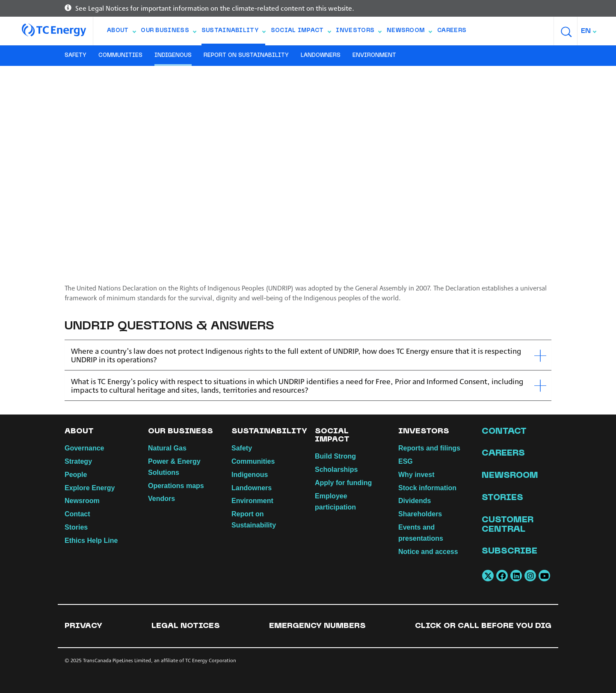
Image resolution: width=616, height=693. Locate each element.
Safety (76, 56)
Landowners (321, 56)
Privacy (83, 626)
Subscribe (509, 551)
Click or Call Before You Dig (483, 626)
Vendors (161, 499)
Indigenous (173, 56)
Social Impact (301, 33)
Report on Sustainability (246, 56)
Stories (76, 527)
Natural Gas (167, 448)
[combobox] (589, 31)
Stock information (427, 488)
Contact (77, 514)
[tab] (308, 355)
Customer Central (508, 525)
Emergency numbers (317, 626)
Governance (84, 448)
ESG (406, 461)
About (121, 33)
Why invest (416, 475)
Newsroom (409, 33)
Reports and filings (429, 448)
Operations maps (176, 486)
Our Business (168, 33)
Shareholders (420, 514)
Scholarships (336, 469)
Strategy (78, 461)
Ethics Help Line (91, 540)
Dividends (415, 501)
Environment (374, 56)
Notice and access (428, 552)
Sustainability (233, 33)
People (76, 475)
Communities (120, 56)
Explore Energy (90, 488)
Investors (358, 33)
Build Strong (335, 456)
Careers (452, 31)
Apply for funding (343, 483)
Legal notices (186, 626)
